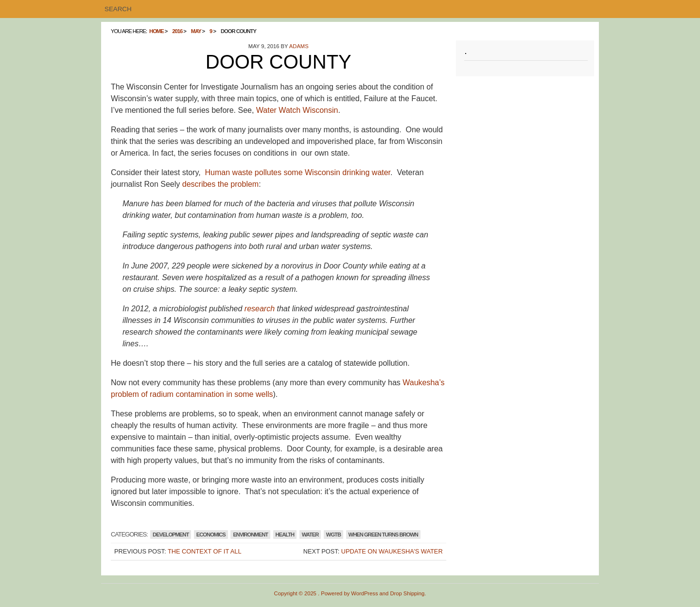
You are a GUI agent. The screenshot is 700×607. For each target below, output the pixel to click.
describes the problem (220, 184)
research (260, 309)
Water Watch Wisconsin (297, 110)
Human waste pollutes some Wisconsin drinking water (298, 172)
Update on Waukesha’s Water (392, 551)
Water (310, 535)
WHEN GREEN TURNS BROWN (383, 535)
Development (171, 535)
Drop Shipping (407, 593)
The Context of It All (205, 551)
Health (285, 535)
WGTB (333, 535)
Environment (250, 535)
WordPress (364, 593)
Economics (211, 535)
